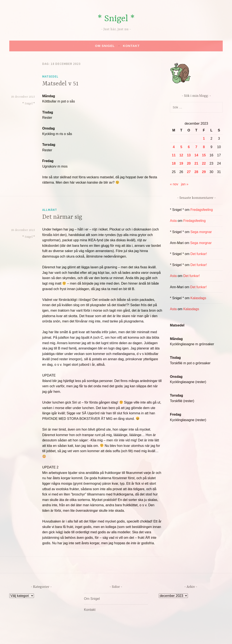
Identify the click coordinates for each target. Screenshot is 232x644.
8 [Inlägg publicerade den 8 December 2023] (204, 147)
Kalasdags (198, 298)
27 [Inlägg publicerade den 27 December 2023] (189, 172)
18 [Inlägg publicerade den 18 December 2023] (174, 163)
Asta (173, 221)
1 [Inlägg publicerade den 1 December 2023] (204, 138)
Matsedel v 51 (60, 84)
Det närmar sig (62, 217)
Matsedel (50, 76)
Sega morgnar (201, 232)
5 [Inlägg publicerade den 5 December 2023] (181, 147)
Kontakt (131, 46)
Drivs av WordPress (85, 636)
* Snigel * (116, 19)
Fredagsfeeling (202, 210)
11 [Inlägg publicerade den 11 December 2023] (174, 155)
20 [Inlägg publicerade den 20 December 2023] (189, 163)
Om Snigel (105, 46)
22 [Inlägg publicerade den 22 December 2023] (204, 163)
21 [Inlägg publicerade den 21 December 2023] (196, 163)
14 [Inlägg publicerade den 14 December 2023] (196, 155)
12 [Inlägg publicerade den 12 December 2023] (181, 155)
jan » (185, 184)
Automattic (156, 636)
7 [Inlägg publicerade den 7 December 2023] (196, 147)
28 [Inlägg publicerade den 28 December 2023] (196, 172)
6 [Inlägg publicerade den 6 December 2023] (189, 147)
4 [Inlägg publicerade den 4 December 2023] (174, 147)
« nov (174, 184)
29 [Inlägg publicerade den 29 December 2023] (204, 172)
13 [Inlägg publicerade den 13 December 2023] (189, 155)
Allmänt (50, 210)
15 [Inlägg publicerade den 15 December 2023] (204, 155)
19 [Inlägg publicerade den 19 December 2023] (181, 163)
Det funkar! (199, 254)
